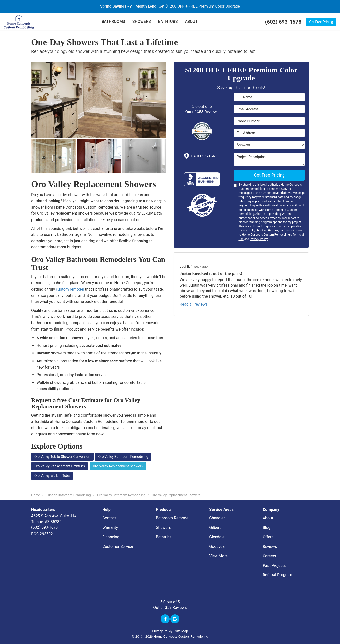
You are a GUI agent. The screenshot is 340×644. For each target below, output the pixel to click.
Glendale (217, 537)
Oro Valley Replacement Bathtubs (60, 466)
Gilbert (215, 528)
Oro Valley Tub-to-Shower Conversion (62, 457)
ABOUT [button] (191, 22)
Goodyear (217, 547)
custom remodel (70, 289)
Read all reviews (194, 304)
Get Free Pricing (321, 22)
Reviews (270, 547)
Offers (268, 537)
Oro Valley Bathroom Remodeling (123, 457)
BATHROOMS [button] (113, 22)
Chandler (217, 518)
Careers (269, 556)
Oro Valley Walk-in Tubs (52, 476)
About (268, 518)
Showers (163, 528)
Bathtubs (164, 537)
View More (218, 556)
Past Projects (274, 566)
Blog (267, 528)
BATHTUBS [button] (168, 22)
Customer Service (118, 547)
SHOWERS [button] (142, 22)
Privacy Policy (259, 239)
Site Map (181, 631)
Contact (109, 518)
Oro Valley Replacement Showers (118, 466)
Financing (111, 537)
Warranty (110, 528)
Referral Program (278, 575)
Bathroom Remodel (173, 518)
